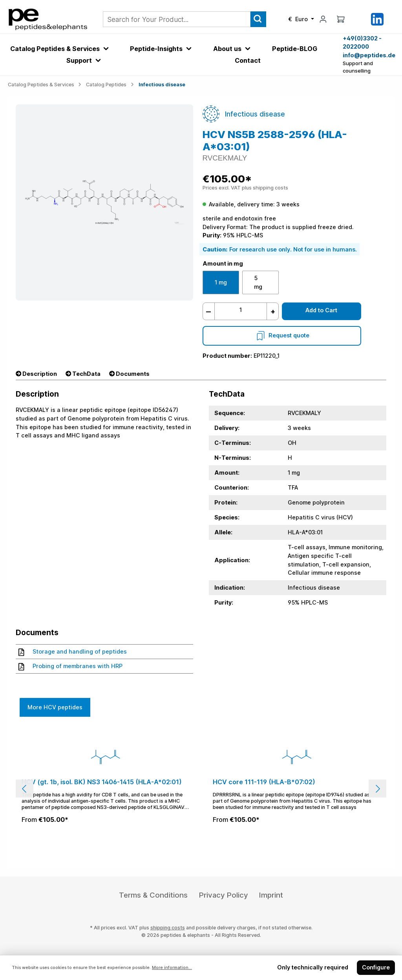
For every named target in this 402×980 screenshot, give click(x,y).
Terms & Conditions (153, 895)
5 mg (258, 282)
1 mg (221, 282)
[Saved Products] (359, 19)
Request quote (282, 335)
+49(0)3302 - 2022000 (362, 43)
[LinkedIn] (377, 19)
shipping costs (168, 928)
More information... (172, 968)
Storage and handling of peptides (73, 652)
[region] (201, 789)
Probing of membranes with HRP (70, 666)
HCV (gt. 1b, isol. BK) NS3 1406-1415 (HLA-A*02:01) (102, 782)
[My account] (323, 19)
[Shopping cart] (341, 19)
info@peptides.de (368, 55)
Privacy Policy (224, 895)
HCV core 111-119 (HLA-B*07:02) (264, 782)
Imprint (271, 895)
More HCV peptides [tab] (55, 707)
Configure (376, 967)
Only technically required (313, 967)
